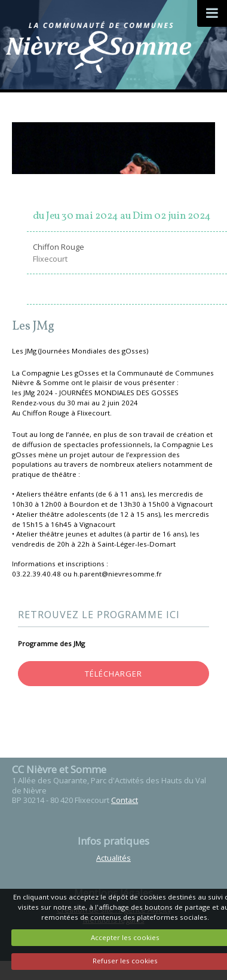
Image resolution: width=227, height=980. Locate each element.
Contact (125, 800)
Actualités (113, 858)
